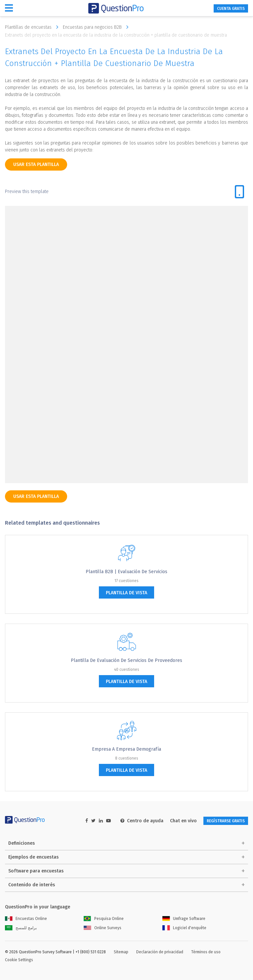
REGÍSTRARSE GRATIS (226, 821)
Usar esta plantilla (36, 164)
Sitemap (121, 952)
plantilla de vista (126, 593)
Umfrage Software (184, 919)
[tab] (239, 192)
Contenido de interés (32, 885)
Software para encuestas (36, 871)
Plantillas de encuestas (33, 27)
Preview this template (27, 192)
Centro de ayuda (142, 821)
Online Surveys (103, 928)
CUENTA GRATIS (231, 9)
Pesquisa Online (104, 919)
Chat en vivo (183, 821)
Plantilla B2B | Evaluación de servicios (126, 572)
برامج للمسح (21, 928)
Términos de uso (206, 952)
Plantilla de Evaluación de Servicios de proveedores (126, 660)
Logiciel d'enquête (184, 928)
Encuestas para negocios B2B (97, 27)
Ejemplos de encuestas (33, 857)
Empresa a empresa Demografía (126, 749)
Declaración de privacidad (160, 952)
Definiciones (21, 843)
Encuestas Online (26, 919)
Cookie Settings (19, 960)
